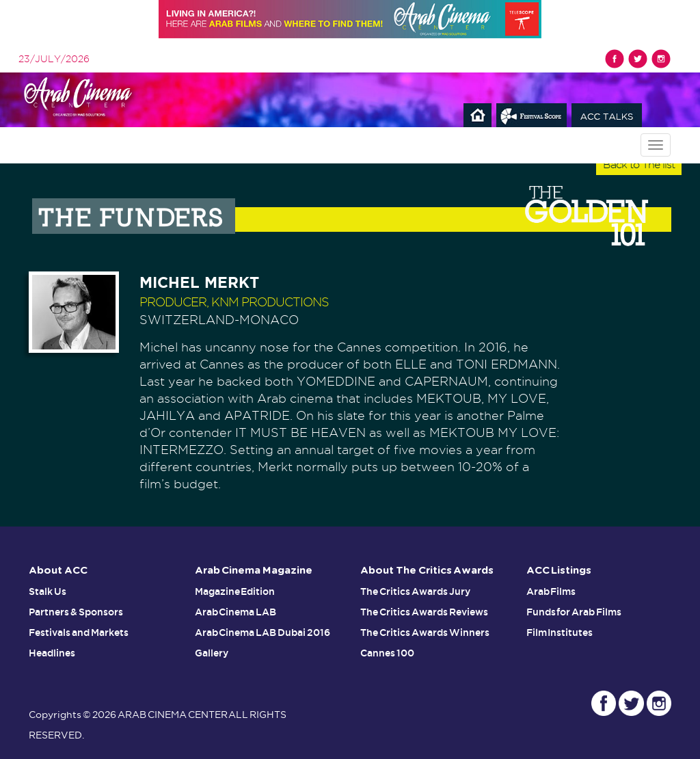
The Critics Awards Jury (415, 591)
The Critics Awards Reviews (424, 612)
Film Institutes (560, 632)
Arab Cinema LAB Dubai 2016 (263, 632)
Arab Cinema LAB (236, 612)
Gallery (212, 653)
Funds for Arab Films (574, 612)
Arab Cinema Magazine (254, 571)
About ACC (58, 571)
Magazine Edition (235, 591)
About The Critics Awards (427, 571)
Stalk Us (48, 591)
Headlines (52, 653)
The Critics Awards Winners (425, 632)
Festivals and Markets (79, 632)
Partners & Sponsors (76, 612)
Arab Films (551, 591)
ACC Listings (559, 571)
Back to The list (639, 164)
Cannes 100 (387, 653)
